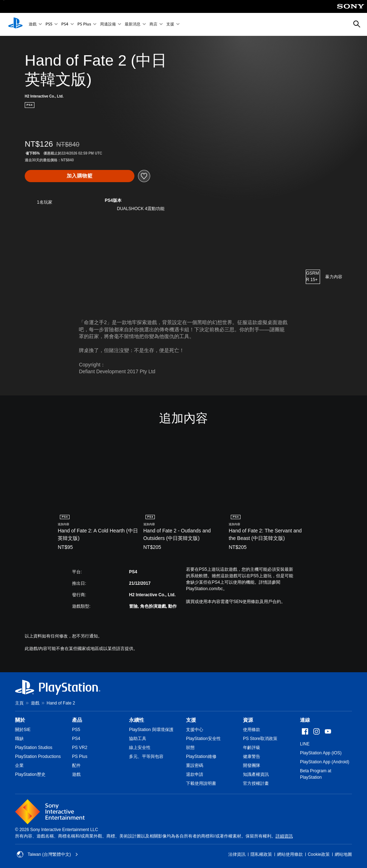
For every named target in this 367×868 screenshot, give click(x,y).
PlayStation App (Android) (325, 762)
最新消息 (133, 25)
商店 (153, 25)
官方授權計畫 (256, 783)
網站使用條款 (290, 854)
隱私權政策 (261, 854)
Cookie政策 (319, 854)
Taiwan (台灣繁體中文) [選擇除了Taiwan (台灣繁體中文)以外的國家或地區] (47, 854)
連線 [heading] (305, 720)
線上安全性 (140, 748)
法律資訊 (237, 854)
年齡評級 (252, 748)
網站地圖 (343, 854)
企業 (19, 765)
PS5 (49, 25)
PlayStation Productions (38, 756)
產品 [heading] (77, 720)
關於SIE (23, 730)
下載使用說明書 (201, 783)
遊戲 (33, 25)
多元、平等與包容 (146, 756)
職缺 (19, 739)
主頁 (19, 703)
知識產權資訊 (256, 774)
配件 (76, 765)
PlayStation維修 (201, 756)
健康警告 (252, 756)
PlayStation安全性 (203, 739)
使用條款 (252, 730)
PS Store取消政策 (260, 739)
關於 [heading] (20, 720)
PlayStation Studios (34, 748)
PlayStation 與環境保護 (151, 730)
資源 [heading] (248, 720)
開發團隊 (252, 765)
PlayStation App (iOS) (321, 753)
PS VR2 (80, 748)
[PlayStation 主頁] (15, 24)
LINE (305, 744)
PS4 (65, 25)
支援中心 (195, 730)
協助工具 (138, 739)
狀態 (190, 748)
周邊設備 (108, 25)
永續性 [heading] (137, 720)
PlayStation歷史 (30, 774)
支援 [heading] (191, 720)
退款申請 (195, 774)
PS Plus (84, 25)
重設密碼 (195, 765)
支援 (170, 25)
